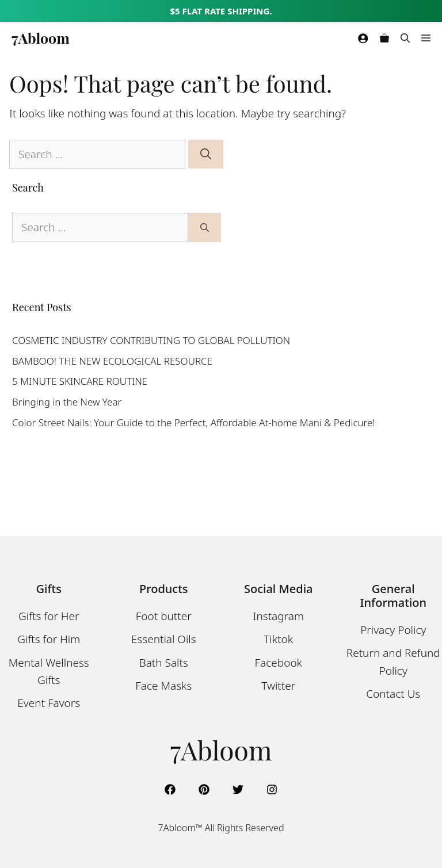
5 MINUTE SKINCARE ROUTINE (80, 381)
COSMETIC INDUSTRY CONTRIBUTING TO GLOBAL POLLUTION (151, 340)
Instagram (279, 616)
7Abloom (41, 38)
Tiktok (278, 639)
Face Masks (163, 686)
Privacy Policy (393, 630)
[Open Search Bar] (405, 38)
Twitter (278, 686)
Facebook (279, 663)
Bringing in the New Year (67, 402)
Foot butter (164, 616)
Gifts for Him (49, 639)
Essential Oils (164, 639)
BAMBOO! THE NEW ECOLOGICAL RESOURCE (112, 361)
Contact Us (393, 694)
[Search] (206, 154)
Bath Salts (164, 663)
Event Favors (49, 703)
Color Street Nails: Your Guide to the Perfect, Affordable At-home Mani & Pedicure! (194, 422)
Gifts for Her (49, 616)
